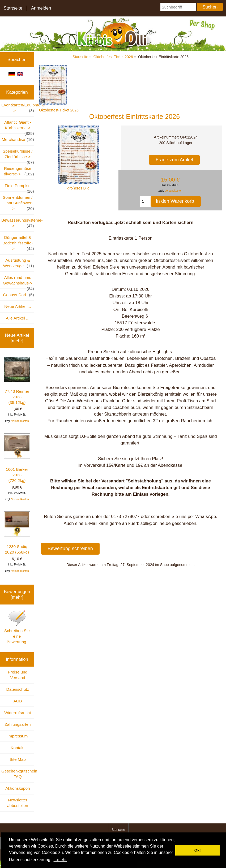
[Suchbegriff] (178, 7)
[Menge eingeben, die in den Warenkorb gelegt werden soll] (145, 201)
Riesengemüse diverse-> (19, 171)
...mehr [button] (60, 860)
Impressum (18, 736)
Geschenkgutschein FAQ (18, 774)
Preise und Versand (18, 675)
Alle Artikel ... (18, 318)
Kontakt (18, 748)
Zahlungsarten (18, 724)
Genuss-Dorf (18, 295)
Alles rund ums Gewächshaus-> (18, 282)
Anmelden (41, 8)
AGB (18, 701)
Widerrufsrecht (18, 713)
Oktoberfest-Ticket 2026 (113, 57)
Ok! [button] (198, 850)
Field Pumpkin (19, 187)
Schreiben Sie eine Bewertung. (17, 627)
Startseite (13, 8)
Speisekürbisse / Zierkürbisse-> (18, 156)
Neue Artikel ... (18, 306)
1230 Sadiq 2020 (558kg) (17, 533)
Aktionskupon (18, 788)
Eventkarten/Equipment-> (18, 108)
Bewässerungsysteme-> (18, 223)
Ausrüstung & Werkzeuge (19, 263)
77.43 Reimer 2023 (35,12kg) (17, 381)
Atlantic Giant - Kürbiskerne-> (19, 127)
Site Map (18, 759)
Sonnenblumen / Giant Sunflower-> (18, 203)
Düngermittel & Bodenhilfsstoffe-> (18, 243)
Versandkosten (20, 421)
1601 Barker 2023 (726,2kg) (17, 458)
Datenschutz (18, 689)
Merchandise (18, 139)
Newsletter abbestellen (18, 803)
